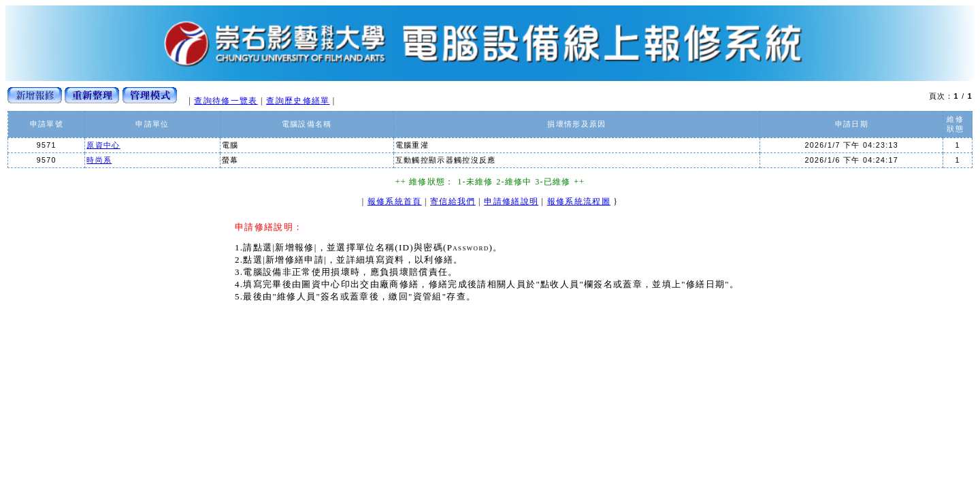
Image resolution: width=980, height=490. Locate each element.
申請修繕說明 (511, 201)
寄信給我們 (453, 201)
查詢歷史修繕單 (298, 101)
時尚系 (99, 160)
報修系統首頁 (395, 201)
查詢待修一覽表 (226, 101)
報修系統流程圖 (579, 201)
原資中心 (103, 145)
